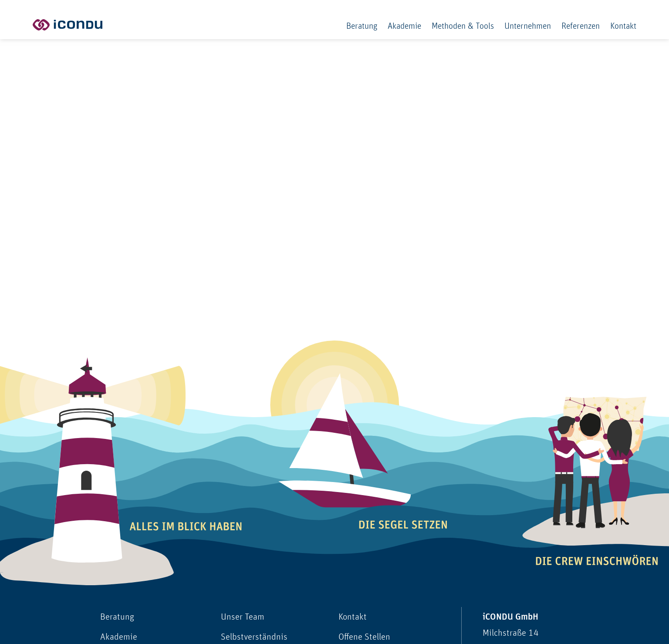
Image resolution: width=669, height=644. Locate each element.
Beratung (362, 26)
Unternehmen (528, 26)
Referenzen (581, 26)
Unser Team (243, 617)
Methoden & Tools (463, 26)
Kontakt (623, 26)
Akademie (404, 26)
